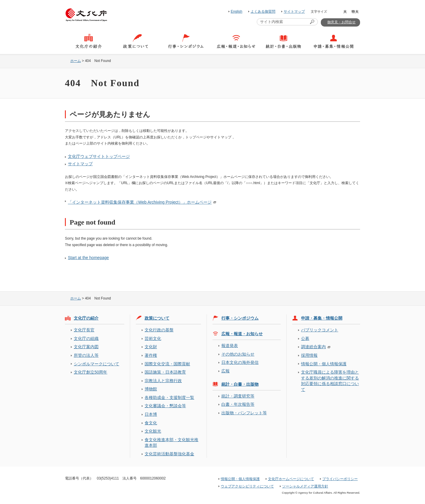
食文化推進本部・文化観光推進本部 (171, 442)
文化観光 (153, 431)
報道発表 (230, 346)
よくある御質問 (263, 12)
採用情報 (309, 355)
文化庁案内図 (86, 347)
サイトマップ (294, 12)
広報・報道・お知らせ (242, 334)
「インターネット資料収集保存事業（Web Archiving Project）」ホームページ (140, 202)
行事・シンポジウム (240, 318)
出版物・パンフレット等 (244, 413)
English (237, 12)
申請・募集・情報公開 (322, 318)
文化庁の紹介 (86, 318)
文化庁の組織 (86, 338)
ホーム (76, 61)
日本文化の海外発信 (240, 362)
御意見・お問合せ (341, 22)
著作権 (151, 355)
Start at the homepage (88, 258)
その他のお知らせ (238, 354)
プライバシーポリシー (340, 479)
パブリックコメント (320, 330)
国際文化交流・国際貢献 (167, 364)
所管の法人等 (86, 355)
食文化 (151, 423)
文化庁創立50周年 (90, 372)
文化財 (151, 347)
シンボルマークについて (97, 364)
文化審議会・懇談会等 (165, 406)
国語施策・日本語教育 (165, 372)
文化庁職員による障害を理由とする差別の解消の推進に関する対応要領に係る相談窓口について (330, 381)
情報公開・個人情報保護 (324, 364)
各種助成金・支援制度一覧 (169, 397)
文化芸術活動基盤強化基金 (169, 454)
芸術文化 (153, 338)
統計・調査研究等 (238, 396)
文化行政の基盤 (159, 330)
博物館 (151, 389)
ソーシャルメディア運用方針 (305, 486)
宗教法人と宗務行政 (163, 381)
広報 (225, 371)
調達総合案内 (313, 347)
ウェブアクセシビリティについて (247, 486)
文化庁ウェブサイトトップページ (99, 156)
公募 (305, 338)
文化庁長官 (84, 330)
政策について (157, 318)
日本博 (151, 414)
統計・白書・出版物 (240, 384)
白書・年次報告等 (238, 404)
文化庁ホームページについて (291, 479)
